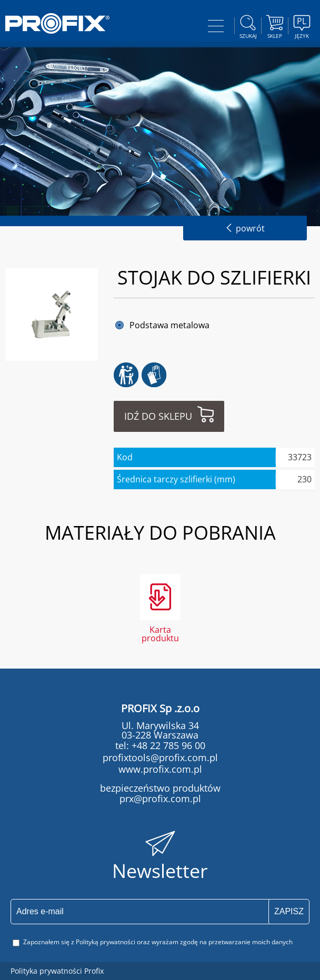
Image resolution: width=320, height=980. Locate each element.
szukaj (248, 25)
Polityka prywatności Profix (57, 971)
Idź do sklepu (158, 416)
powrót (245, 228)
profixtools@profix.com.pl (160, 757)
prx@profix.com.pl (160, 799)
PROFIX (57, 23)
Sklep (275, 25)
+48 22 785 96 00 (167, 745)
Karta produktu (160, 633)
